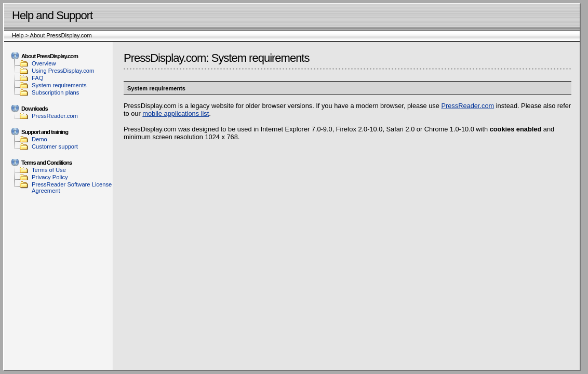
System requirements (59, 85)
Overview (44, 63)
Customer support (55, 146)
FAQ (37, 78)
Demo (39, 139)
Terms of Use (49, 170)
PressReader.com (55, 116)
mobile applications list (176, 113)
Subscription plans (55, 92)
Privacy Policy (50, 177)
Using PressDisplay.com (63, 71)
